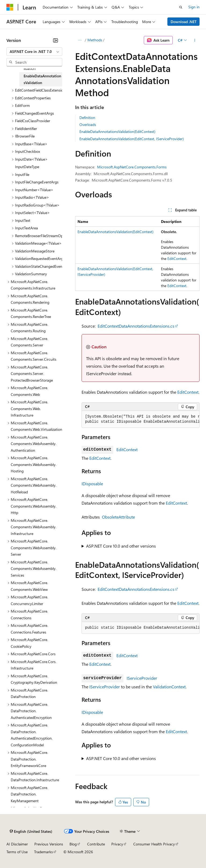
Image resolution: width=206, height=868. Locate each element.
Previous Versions (49, 844)
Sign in (194, 7)
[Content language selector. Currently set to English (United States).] (31, 831)
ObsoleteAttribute (118, 517)
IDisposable (92, 484)
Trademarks (43, 852)
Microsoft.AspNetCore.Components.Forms (132, 167)
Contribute (96, 844)
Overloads (88, 124)
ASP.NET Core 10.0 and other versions (121, 546)
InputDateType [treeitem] (27, 167)
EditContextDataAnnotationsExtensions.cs (136, 326)
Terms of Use (17, 852)
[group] (141, 419)
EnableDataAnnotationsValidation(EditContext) (117, 131)
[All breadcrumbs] (80, 40)
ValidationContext (169, 687)
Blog (73, 844)
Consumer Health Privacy (154, 844)
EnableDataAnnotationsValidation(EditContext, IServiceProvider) (132, 139)
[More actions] (195, 40)
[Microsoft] (10, 7)
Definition (87, 117)
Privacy (117, 844)
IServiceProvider (142, 678)
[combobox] (34, 52)
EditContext (177, 258)
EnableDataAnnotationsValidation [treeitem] (42, 79)
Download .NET (184, 22)
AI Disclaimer (17, 844)
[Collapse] (56, 40)
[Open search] (181, 7)
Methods (95, 40)
